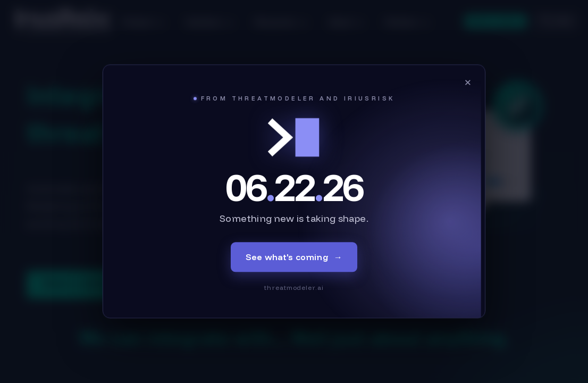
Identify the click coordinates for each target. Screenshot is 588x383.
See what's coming (294, 257)
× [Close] (468, 82)
